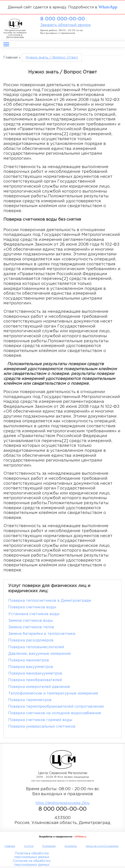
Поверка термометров (30, 700)
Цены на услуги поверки (102, 846)
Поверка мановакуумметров (35, 674)
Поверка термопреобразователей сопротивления (56, 707)
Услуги (29, 846)
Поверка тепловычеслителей (36, 647)
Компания (49, 846)
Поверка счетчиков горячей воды (40, 720)
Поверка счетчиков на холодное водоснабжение (55, 713)
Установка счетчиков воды (34, 614)
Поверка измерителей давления (39, 687)
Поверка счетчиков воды (32, 607)
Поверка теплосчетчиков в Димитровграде (50, 601)
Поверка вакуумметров (31, 667)
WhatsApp (108, 7)
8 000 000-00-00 (63, 19)
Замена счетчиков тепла (31, 627)
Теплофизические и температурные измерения (53, 693)
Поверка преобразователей (35, 680)
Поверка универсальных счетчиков (42, 727)
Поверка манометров (29, 660)
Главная (10, 57)
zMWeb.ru (80, 837)
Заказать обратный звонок (66, 25)
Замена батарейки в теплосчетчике (42, 634)
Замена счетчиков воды (31, 621)
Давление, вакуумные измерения (39, 654)
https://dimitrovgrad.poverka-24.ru (63, 803)
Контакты (71, 846)
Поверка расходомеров (31, 640)
